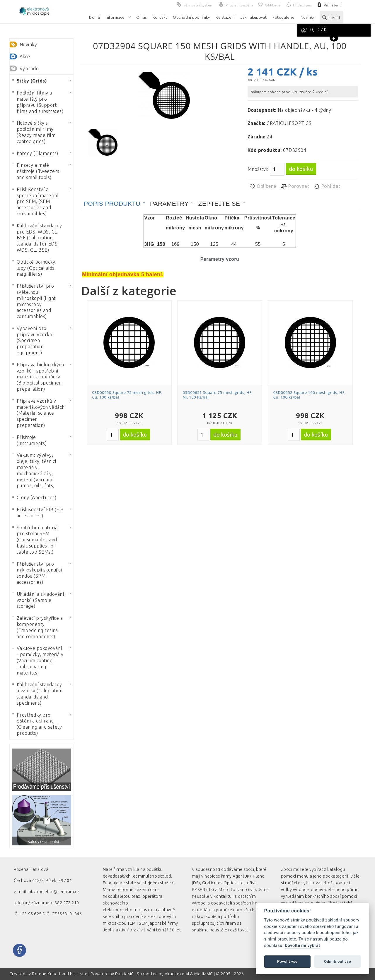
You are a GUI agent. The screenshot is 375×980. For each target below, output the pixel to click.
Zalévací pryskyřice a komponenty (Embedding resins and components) (37, 627)
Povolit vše (287, 961)
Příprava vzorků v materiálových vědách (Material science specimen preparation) (38, 413)
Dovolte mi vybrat (302, 946)
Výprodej (30, 68)
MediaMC (203, 974)
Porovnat (295, 186)
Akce (25, 56)
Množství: (258, 169)
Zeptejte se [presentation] (219, 204)
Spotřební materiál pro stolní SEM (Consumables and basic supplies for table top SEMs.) (35, 540)
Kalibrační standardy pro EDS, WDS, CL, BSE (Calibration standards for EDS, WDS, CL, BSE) (37, 238)
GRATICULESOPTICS (289, 123)
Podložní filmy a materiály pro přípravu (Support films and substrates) (38, 102)
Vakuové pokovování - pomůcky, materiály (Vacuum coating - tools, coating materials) (38, 660)
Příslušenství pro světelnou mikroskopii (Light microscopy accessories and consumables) (34, 301)
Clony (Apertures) (34, 497)
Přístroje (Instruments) (29, 440)
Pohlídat (327, 186)
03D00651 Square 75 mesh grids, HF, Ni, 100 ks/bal (218, 395)
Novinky (28, 44)
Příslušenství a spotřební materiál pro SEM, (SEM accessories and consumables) (35, 201)
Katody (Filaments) (35, 153)
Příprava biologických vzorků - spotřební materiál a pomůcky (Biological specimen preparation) (38, 377)
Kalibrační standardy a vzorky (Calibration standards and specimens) (37, 694)
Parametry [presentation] (169, 204)
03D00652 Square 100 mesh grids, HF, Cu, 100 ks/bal (310, 395)
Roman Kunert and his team (60, 974)
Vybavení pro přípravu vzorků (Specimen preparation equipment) (32, 340)
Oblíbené (263, 186)
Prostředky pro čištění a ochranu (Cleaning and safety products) (37, 724)
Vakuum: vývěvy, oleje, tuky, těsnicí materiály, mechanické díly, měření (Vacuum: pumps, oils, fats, (34, 470)
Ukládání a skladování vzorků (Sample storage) (38, 600)
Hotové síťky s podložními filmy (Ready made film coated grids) (34, 132)
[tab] (115, 204)
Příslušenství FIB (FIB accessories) (38, 513)
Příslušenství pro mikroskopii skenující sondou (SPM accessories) (37, 573)
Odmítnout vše (337, 961)
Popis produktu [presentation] (112, 204)
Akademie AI (177, 974)
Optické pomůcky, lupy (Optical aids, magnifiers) (34, 268)
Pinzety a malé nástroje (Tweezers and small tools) (36, 171)
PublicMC (125, 974)
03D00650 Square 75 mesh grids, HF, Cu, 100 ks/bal (127, 395)
